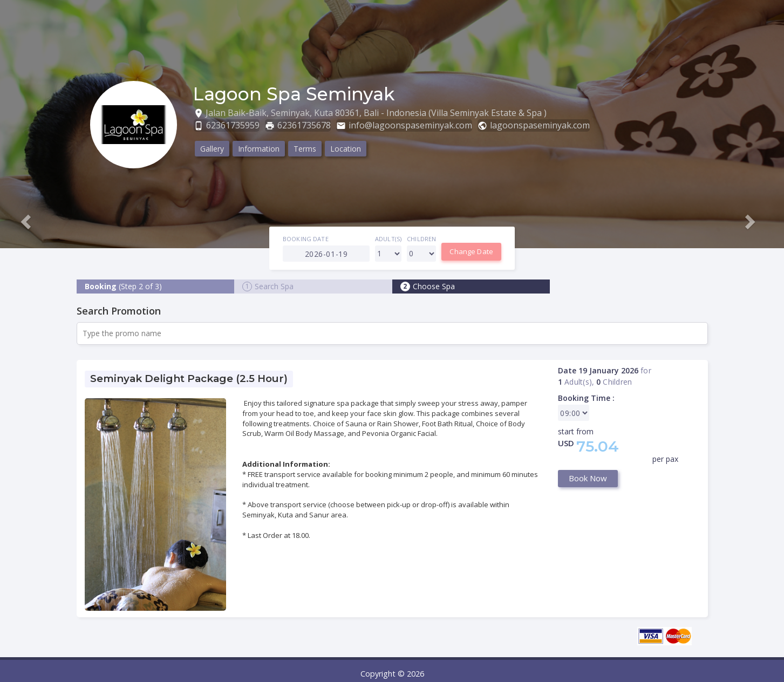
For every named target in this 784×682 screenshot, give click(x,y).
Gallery (212, 149)
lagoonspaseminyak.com (540, 125)
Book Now (588, 478)
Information (259, 149)
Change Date (471, 251)
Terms (305, 149)
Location (346, 149)
